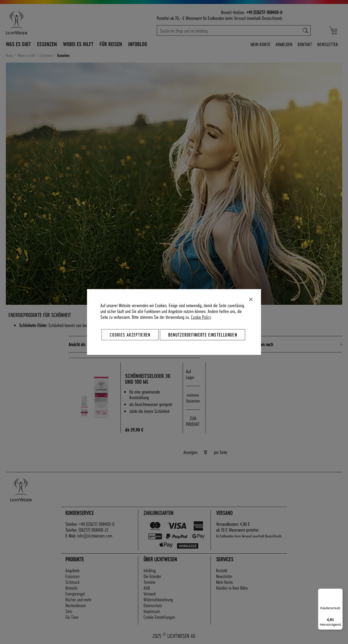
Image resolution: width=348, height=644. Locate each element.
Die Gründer (152, 576)
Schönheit (46, 55)
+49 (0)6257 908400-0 (97, 524)
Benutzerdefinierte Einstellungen (203, 335)
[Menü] (340, 592)
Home (10, 55)
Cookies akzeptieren (130, 335)
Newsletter (328, 44)
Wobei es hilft (27, 55)
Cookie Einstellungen (159, 617)
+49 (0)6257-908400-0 (264, 12)
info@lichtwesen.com (95, 535)
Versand (240, 18)
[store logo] (39, 23)
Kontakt (305, 44)
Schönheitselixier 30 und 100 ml (150, 379)
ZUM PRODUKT (193, 421)
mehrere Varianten (193, 398)
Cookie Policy (201, 317)
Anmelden (284, 44)
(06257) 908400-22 (93, 530)
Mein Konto (260, 44)
